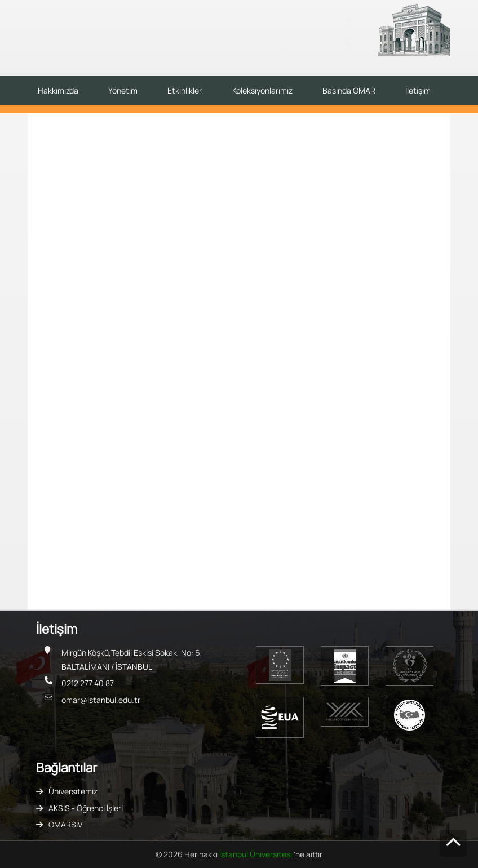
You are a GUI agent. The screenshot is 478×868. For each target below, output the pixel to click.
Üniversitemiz (73, 791)
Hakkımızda (58, 90)
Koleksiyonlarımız (262, 90)
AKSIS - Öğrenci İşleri (86, 808)
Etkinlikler (185, 90)
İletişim (418, 90)
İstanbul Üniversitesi (256, 854)
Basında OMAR (349, 90)
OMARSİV (65, 824)
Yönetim (123, 90)
